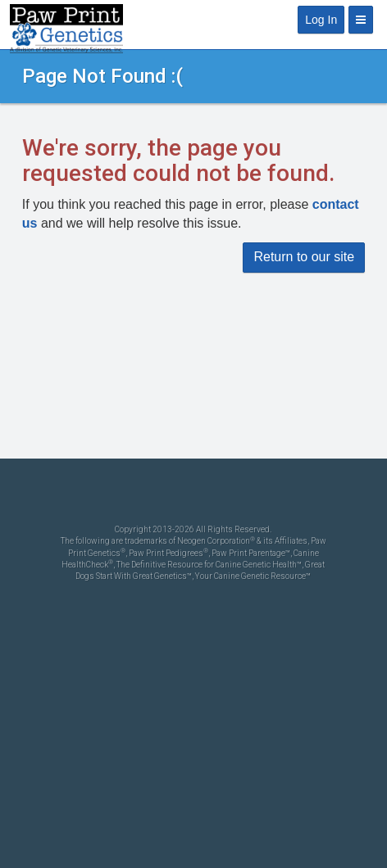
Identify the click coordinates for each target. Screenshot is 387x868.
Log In (321, 20)
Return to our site (304, 257)
